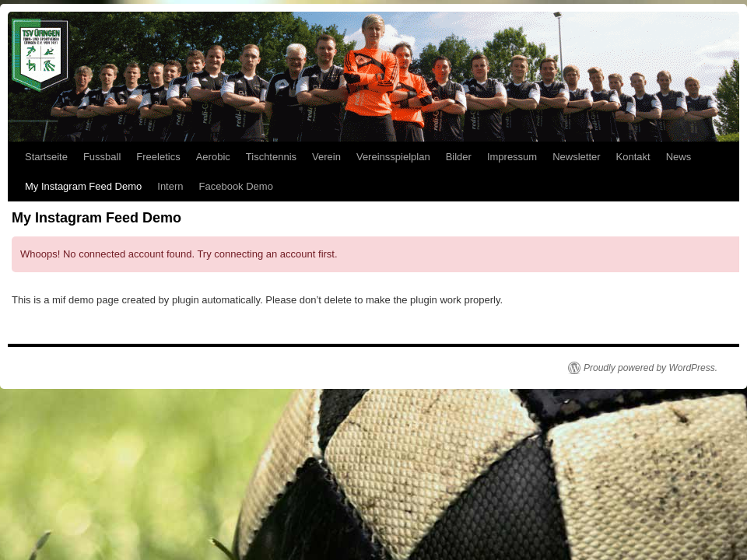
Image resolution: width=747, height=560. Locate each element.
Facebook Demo (236, 186)
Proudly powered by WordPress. (651, 368)
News (679, 157)
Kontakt (633, 157)
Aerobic (213, 157)
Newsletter (576, 157)
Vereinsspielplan (393, 157)
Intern (170, 186)
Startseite (46, 157)
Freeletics (158, 157)
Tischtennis (271, 157)
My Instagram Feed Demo (83, 186)
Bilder (459, 157)
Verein (326, 157)
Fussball (102, 157)
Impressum (512, 157)
